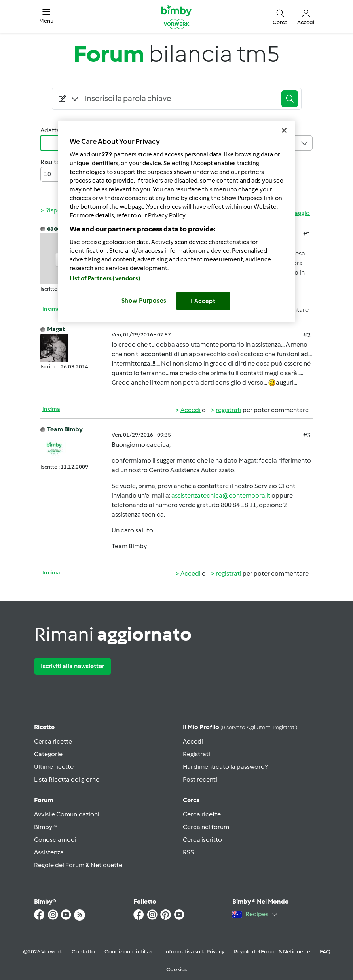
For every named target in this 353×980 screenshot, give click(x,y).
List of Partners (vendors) (105, 278)
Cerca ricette (53, 741)
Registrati (196, 754)
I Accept (203, 301)
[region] (176, 222)
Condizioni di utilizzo (130, 952)
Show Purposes (144, 301)
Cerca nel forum (206, 827)
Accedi (191, 410)
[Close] (284, 130)
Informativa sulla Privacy (194, 952)
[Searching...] (179, 99)
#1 (307, 234)
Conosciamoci (55, 840)
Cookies (176, 970)
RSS (188, 852)
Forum (44, 800)
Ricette (44, 727)
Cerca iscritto (202, 840)
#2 (307, 335)
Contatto (83, 952)
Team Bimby (65, 429)
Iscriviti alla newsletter (73, 666)
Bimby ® (46, 827)
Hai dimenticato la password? (225, 767)
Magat (56, 329)
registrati (229, 410)
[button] (46, 17)
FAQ (325, 952)
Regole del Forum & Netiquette (78, 865)
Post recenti (200, 779)
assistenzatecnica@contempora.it (221, 495)
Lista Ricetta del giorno (67, 779)
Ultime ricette (54, 767)
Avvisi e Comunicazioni (67, 814)
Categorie (48, 754)
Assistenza (49, 852)
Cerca (191, 800)
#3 (307, 435)
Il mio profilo (240, 727)
